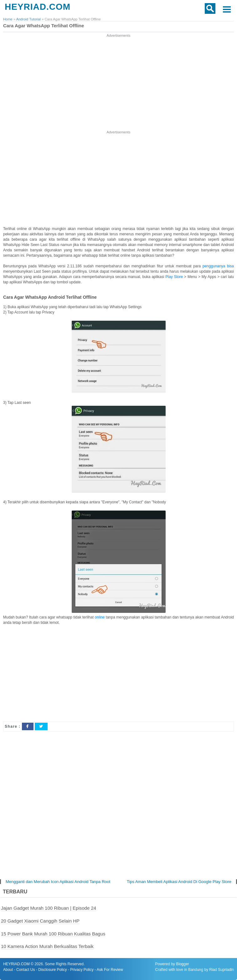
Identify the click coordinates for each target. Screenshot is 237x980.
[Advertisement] (119, 83)
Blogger (182, 964)
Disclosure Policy (52, 970)
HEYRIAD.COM (38, 7)
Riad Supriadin (222, 970)
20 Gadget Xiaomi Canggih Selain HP (40, 921)
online (100, 617)
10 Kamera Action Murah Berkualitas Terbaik (47, 946)
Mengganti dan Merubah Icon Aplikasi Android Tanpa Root (58, 882)
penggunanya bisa (218, 266)
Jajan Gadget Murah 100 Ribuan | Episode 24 (49, 908)
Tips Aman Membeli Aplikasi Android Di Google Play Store (179, 882)
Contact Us (26, 970)
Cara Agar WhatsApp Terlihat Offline (44, 26)
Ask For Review (110, 970)
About (8, 970)
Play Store (174, 277)
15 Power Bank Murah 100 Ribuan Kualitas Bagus (53, 934)
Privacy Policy (82, 970)
